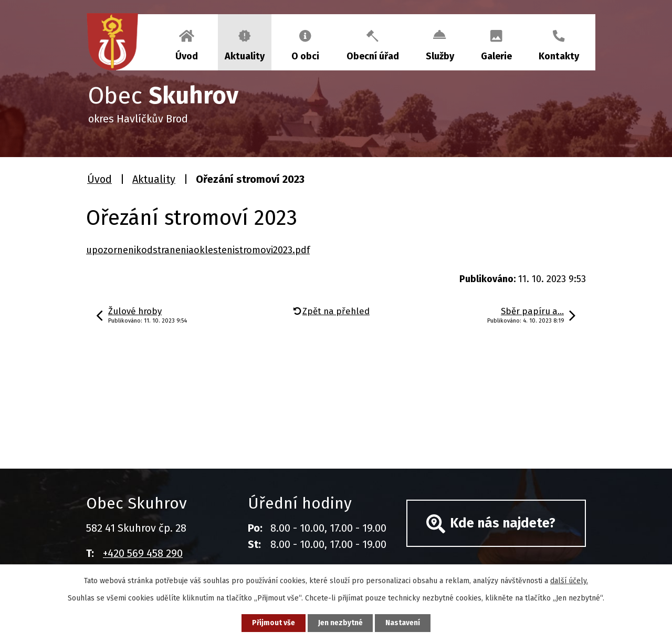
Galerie (496, 56)
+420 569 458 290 (143, 553)
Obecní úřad (373, 56)
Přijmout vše (272, 623)
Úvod (187, 56)
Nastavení (404, 623)
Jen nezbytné (340, 623)
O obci (305, 56)
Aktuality (245, 56)
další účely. (569, 580)
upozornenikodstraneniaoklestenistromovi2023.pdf (198, 250)
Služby (440, 56)
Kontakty (559, 56)
